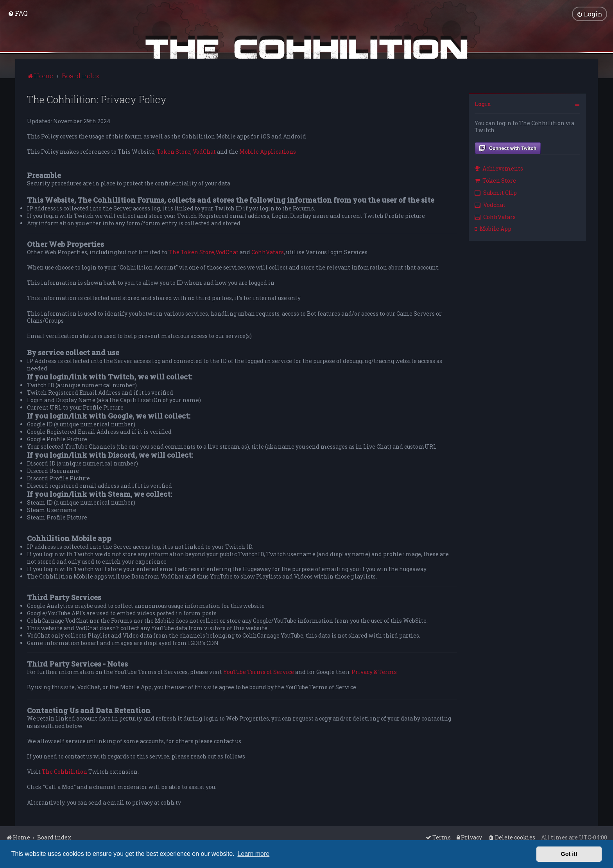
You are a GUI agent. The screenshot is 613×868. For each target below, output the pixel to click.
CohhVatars (268, 252)
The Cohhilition (65, 771)
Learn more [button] (253, 854)
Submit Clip (496, 192)
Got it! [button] (569, 854)
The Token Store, (192, 252)
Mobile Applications (268, 151)
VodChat (204, 151)
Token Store (174, 151)
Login (483, 103)
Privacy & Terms (374, 672)
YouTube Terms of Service (259, 672)
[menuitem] (18, 13)
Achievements (499, 168)
